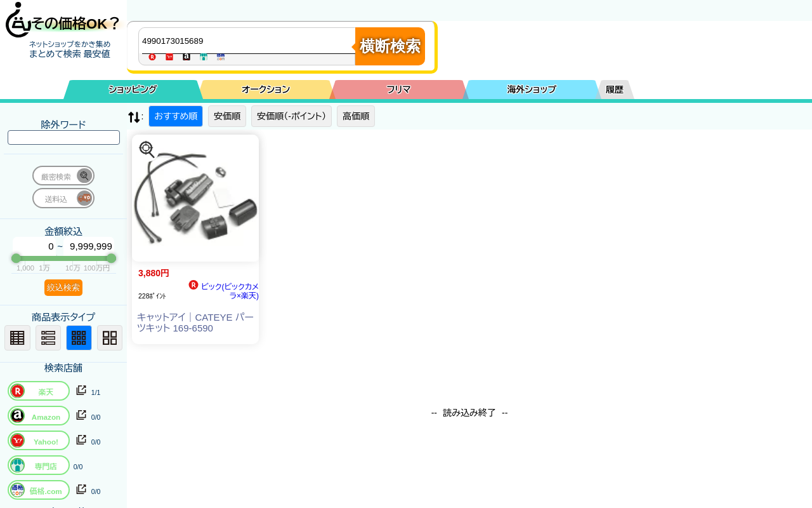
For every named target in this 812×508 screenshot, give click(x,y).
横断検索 (390, 46)
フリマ (399, 90)
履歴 (615, 90)
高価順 (356, 116)
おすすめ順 (176, 116)
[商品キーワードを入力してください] (250, 41)
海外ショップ (532, 90)
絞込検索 (63, 287)
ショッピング (133, 90)
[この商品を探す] (147, 150)
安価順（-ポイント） (291, 116)
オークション (266, 90)
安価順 (227, 116)
